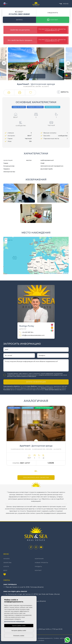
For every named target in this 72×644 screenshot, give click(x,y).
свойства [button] (7, 563)
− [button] (6, 242)
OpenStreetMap (53, 273)
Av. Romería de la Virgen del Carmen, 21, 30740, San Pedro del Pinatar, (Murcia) (31, 594)
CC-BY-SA (65, 273)
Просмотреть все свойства (36, 478)
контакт (53, 20)
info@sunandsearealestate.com (32, 335)
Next (68, 63)
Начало (6, 559)
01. (36, 471)
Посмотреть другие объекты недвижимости (52, 30)
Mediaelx (41, 640)
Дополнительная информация (14, 621)
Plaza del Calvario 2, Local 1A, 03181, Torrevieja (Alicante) (23, 587)
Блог (5, 570)
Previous (4, 63)
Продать (38, 566)
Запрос (19, 20)
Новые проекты (41, 563)
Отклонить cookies (19, 636)
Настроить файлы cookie (19, 630)
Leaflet (41, 273)
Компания (39, 559)
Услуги (6, 566)
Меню (64, 4)
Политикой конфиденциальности (29, 375)
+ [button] (6, 239)
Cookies (56, 638)
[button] (9, 92)
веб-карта (63, 638)
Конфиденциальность (45, 638)
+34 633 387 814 (26, 332)
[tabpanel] (36, 436)
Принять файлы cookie (19, 626)
